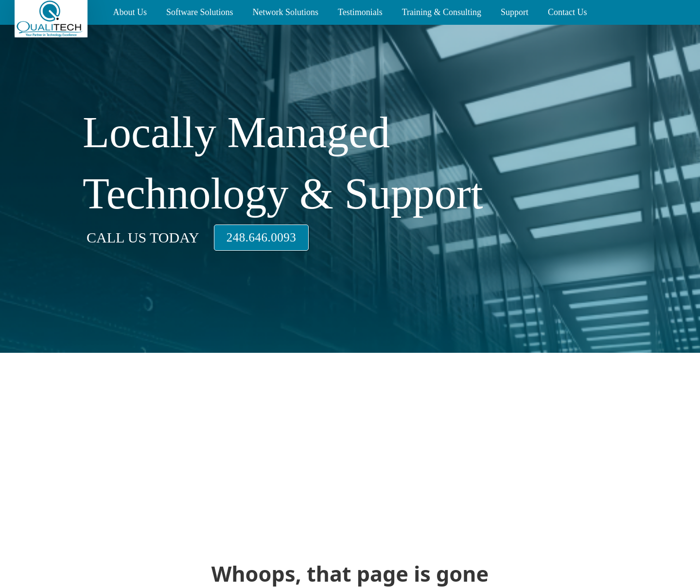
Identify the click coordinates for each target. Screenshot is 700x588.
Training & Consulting (442, 12)
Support (515, 12)
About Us (130, 12)
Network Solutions (285, 12)
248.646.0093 (262, 237)
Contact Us (568, 12)
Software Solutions (200, 12)
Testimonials (360, 12)
